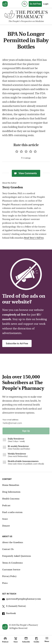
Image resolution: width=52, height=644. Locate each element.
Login (46, 4)
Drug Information (11, 492)
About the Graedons (13, 543)
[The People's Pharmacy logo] (26, 15)
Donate (6, 526)
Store (5, 519)
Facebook (9, 614)
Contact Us (8, 549)
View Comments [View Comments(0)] (25, 173)
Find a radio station (12, 512)
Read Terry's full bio (34, 238)
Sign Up (26, 431)
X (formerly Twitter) (14, 607)
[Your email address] (26, 424)
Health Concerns (11, 499)
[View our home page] (5, 4)
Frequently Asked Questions (17, 556)
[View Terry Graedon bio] (25, 188)
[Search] (25, 4)
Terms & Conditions (12, 563)
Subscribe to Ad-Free (17, 343)
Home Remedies (11, 485)
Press (5, 583)
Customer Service (11, 570)
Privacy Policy (9, 576)
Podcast (6, 506)
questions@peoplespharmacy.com (22, 599)
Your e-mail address (10, 420)
